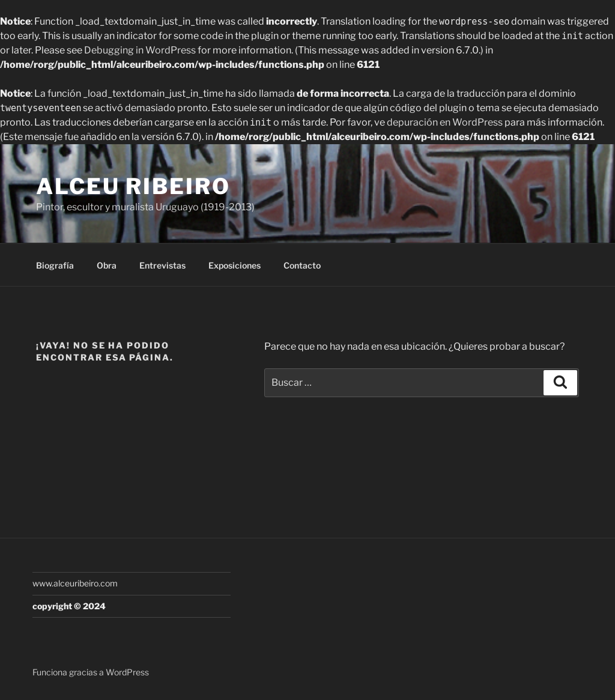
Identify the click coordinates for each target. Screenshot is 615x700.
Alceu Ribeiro (133, 186)
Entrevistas (162, 265)
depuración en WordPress (445, 122)
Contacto (302, 265)
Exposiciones (235, 265)
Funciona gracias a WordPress (91, 672)
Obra (107, 265)
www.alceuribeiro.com (75, 583)
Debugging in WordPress (140, 50)
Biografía (55, 265)
